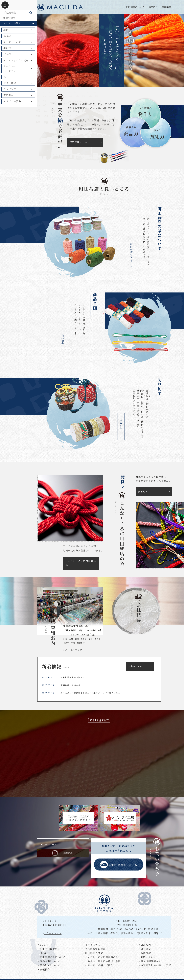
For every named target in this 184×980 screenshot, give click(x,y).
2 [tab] (149, 84)
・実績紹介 (44, 969)
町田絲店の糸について (131, 256)
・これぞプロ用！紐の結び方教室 (102, 961)
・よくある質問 (91, 945)
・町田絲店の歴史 (93, 953)
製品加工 (121, 425)
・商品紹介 (44, 953)
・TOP (41, 945)
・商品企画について (49, 961)
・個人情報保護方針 (149, 961)
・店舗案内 (144, 945)
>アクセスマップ (73, 650)
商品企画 (63, 339)
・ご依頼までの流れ (94, 949)
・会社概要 (144, 949)
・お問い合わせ (147, 957)
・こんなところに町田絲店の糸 (100, 957)
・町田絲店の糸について (51, 957)
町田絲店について (135, 7)
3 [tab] (158, 84)
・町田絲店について (49, 949)
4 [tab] (168, 84)
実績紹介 (143, 492)
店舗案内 (166, 7)
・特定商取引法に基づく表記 (155, 965)
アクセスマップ (53, 933)
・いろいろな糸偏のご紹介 (98, 965)
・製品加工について (49, 965)
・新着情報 (144, 953)
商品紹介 (153, 7)
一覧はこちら (135, 666)
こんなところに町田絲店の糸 (81, 563)
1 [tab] (140, 84)
